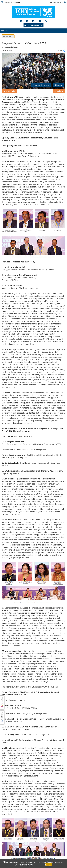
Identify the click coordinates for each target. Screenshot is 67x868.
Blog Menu (8, 36)
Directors (58, 85)
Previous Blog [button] (9, 91)
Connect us (2, 703)
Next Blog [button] (59, 91)
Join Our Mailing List (33, 25)
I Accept (48, 865)
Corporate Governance (41, 85)
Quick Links (2, 718)
